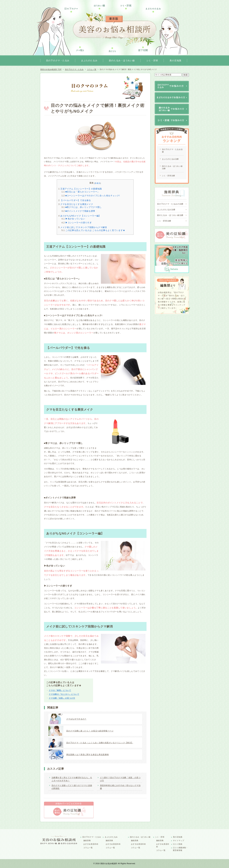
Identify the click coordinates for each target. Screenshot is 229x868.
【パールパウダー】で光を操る (75, 200)
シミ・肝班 (152, 60)
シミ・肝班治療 (169, 176)
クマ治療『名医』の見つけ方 (62, 698)
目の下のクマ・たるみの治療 (170, 204)
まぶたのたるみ (89, 60)
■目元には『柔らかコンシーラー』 (81, 192)
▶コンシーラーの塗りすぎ (77, 223)
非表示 (97, 183)
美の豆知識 (175, 60)
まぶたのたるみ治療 (170, 159)
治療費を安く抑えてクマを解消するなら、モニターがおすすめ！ (72, 779)
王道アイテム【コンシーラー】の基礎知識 (80, 189)
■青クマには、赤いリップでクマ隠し (82, 207)
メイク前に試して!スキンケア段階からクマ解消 (83, 227)
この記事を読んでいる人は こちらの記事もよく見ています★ (93, 230)
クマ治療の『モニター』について (64, 694)
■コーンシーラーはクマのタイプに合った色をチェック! (91, 196)
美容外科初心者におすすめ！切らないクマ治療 (120, 787)
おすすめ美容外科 (91, 844)
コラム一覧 (88, 848)
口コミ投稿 (178, 844)
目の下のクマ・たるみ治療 (172, 151)
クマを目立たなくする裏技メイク (76, 204)
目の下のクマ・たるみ (58, 60)
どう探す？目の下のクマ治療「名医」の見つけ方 (120, 779)
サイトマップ (179, 841)
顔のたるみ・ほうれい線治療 (172, 167)
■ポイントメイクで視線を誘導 (78, 211)
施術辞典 (87, 841)
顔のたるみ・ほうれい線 (122, 60)
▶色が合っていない (73, 219)
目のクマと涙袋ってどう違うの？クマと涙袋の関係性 (72, 787)
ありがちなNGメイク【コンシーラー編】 (80, 216)
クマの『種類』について (60, 690)
